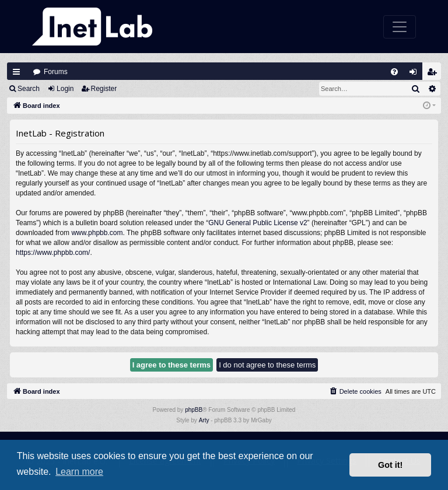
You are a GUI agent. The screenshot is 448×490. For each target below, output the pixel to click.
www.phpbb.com (97, 233)
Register (104, 89)
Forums (56, 72)
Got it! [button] (390, 465)
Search (29, 89)
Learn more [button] (79, 472)
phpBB (194, 410)
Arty (204, 420)
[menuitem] (394, 72)
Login (65, 89)
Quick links (16, 72)
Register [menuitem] (435, 74)
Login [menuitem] (416, 74)
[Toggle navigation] (400, 27)
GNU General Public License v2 (258, 223)
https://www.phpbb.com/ (53, 253)
